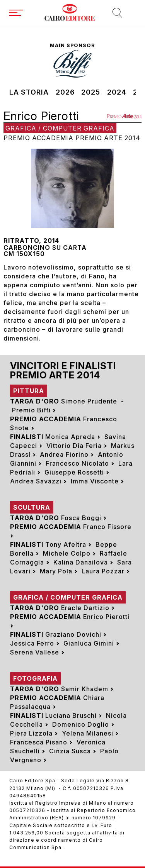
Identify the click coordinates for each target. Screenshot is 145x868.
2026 (65, 92)
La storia (29, 92)
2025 (91, 92)
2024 (117, 92)
